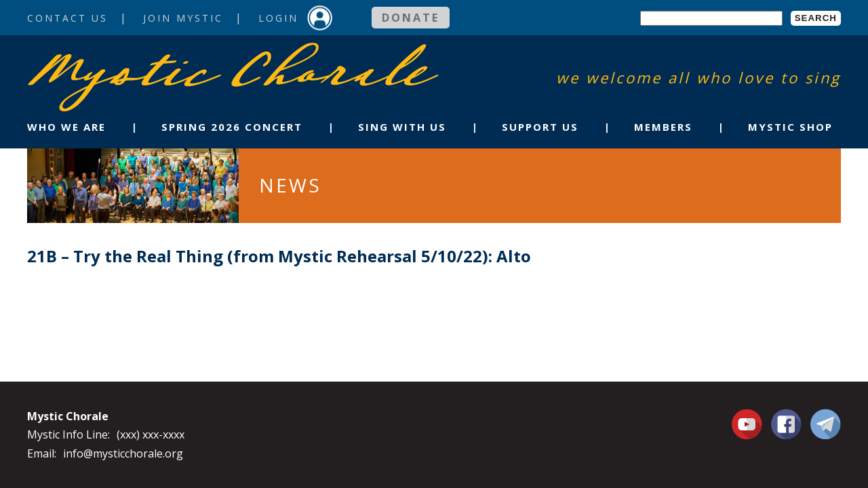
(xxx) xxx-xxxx (151, 434)
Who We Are (66, 127)
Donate (411, 18)
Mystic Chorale (105, 57)
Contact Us (67, 18)
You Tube (749, 424)
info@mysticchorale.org (123, 453)
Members (663, 127)
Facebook (786, 416)
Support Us (540, 127)
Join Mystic (183, 18)
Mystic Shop (790, 127)
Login (278, 18)
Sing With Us (402, 127)
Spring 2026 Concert (232, 127)
